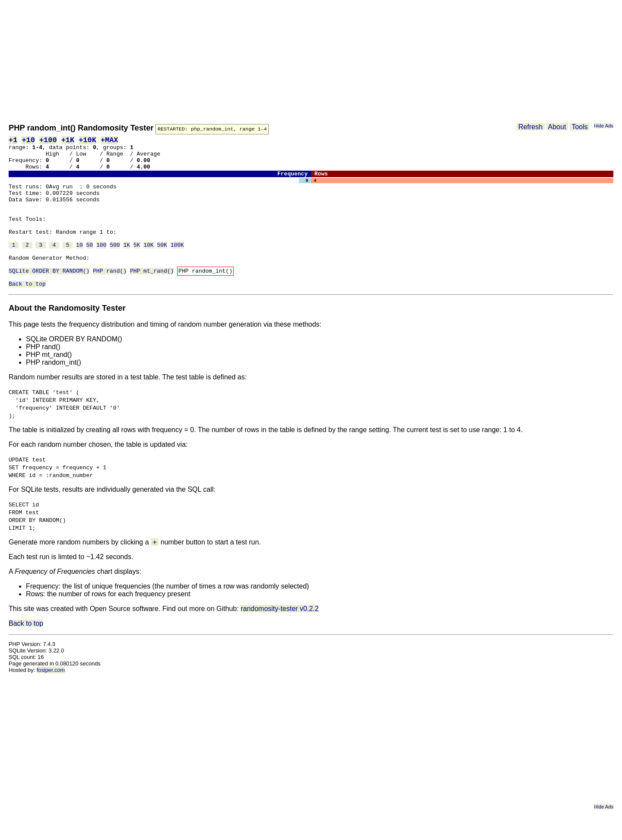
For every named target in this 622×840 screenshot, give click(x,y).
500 (115, 266)
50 (90, 266)
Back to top (27, 313)
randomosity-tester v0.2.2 (280, 638)
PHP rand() (110, 297)
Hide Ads (604, 126)
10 (79, 266)
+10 (28, 141)
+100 (48, 141)
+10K (87, 141)
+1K (68, 141)
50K (162, 266)
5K (137, 266)
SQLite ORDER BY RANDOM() (49, 297)
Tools (580, 127)
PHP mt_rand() (152, 297)
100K (177, 266)
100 (101, 266)
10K (148, 266)
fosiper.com (51, 699)
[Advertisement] (268, 60)
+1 (13, 141)
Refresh (531, 127)
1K (127, 266)
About (557, 127)
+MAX (109, 141)
